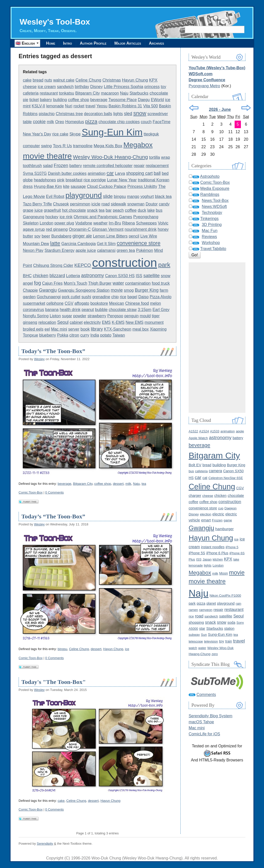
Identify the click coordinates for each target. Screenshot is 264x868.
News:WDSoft (214, 207)
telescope (196, 641)
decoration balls (98, 114)
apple (240, 431)
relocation (47, 322)
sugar (67, 316)
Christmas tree (69, 114)
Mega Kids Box (108, 146)
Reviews (209, 237)
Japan (207, 559)
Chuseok (61, 204)
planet (211, 603)
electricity (92, 322)
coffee (131, 210)
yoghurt (147, 196)
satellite (152, 275)
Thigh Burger (100, 283)
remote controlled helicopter (108, 166)
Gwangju (48, 290)
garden (29, 297)
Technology (212, 213)
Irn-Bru (115, 223)
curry (85, 335)
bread (38, 80)
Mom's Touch (75, 283)
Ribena (128, 223)
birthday (82, 87)
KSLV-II (38, 106)
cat (205, 478)
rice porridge (95, 180)
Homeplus (75, 122)
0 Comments (55, 492)
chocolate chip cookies (119, 122)
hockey (52, 217)
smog (129, 290)
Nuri (69, 106)
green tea (126, 250)
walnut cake (64, 80)
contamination (138, 283)
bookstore (99, 303)
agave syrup (34, 229)
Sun (204, 635)
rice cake (60, 134)
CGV (69, 303)
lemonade (55, 106)
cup (221, 508)
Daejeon (231, 508)
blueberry (48, 335)
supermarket (34, 303)
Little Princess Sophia (124, 87)
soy (37, 236)
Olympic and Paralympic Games (103, 217)
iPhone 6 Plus (217, 553)
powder (80, 316)
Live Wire (149, 236)
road (106, 204)
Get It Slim (106, 244)
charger (195, 496)
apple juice (86, 250)
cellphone (55, 303)
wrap (165, 157)
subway (194, 635)
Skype (75, 134)
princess (152, 87)
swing (47, 146)
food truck (161, 283)
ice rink (66, 217)
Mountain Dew (36, 244)
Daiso (144, 297)
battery (76, 166)
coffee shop (79, 100)
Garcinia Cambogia (78, 244)
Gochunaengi (49, 297)
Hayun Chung (135, 80)
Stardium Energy (59, 250)
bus (159, 210)
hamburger (224, 529)
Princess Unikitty (142, 186)
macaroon (110, 93)
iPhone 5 (232, 547)
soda (231, 622)
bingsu (120, 196)
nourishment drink (141, 229)
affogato (82, 303)
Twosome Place (122, 100)
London (46, 223)
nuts (48, 80)
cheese (30, 87)
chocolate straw (123, 310)
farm (164, 290)
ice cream (47, 87)
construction (125, 263)
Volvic (163, 223)
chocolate (159, 93)
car (110, 173)
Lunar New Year (122, 180)
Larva (120, 173)
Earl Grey (161, 310)
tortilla (154, 157)
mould (145, 316)
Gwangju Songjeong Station (84, 290)
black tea (163, 196)
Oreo (60, 122)
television (211, 641)
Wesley (39, 359)
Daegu (144, 100)
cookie (39, 122)
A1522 (193, 431)
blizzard (57, 276)
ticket (34, 100)
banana (52, 310)
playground (84, 195)
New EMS (135, 322)
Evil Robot (55, 196)
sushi (86, 297)
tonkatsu (67, 93)
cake (27, 80)
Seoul (63, 322)
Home (51, 43)
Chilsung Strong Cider (53, 265)
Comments (206, 695)
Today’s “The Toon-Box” (53, 351)
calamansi (106, 250)
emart (206, 520)
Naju (124, 93)
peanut (88, 310)
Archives (159, 43)
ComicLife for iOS (204, 734)
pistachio (47, 114)
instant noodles (213, 547)
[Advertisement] (217, 338)
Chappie (30, 290)
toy (163, 87)
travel (90, 106)
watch (193, 648)
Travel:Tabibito (213, 249)
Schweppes (146, 223)
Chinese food (137, 303)
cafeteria (31, 93)
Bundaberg (61, 236)
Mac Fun (209, 231)
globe (28, 180)
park (164, 265)
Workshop (211, 243)
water (118, 283)
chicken (41, 275)
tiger (156, 316)
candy (164, 204)
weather (100, 223)
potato (106, 335)
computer (31, 146)
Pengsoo (115, 316)
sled (128, 114)
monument (154, 322)
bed (165, 173)
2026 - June (220, 109)
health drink (70, 310)
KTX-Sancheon (118, 329)
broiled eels (33, 329)
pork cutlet (71, 297)
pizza (91, 121)
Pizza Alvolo (161, 297)
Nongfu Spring (36, 316)
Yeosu (102, 106)
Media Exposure (215, 188)
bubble (101, 310)
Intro (68, 43)
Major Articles (129, 43)
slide (108, 196)
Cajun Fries (52, 283)
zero (215, 654)
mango (133, 196)
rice (123, 297)
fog (37, 283)
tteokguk (151, 134)
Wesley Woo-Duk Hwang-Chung (110, 157)
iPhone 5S (197, 553)
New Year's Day (37, 134)
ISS (139, 276)
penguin (131, 316)
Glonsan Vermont (108, 229)
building (60, 100)
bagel (132, 297)
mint (27, 106)
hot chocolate (74, 210)
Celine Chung (89, 80)
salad (48, 166)
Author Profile (94, 43)
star (202, 628)
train (228, 641)
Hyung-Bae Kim (48, 186)
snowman (136, 204)
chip (115, 297)
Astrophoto (210, 176)
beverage (99, 100)
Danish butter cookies (67, 173)
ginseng (30, 322)
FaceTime (162, 122)
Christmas (112, 80)
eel (47, 329)
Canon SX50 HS (120, 276)
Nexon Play (33, 250)
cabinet (76, 322)
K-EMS (118, 322)
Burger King (147, 290)
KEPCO (83, 265)
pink (61, 180)
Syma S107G (35, 173)
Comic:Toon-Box (31, 492)
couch (146, 122)
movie (117, 290)
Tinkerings (209, 219)
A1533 (215, 431)
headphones (45, 180)
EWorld (157, 100)
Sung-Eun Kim (112, 132)
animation (97, 173)
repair (139, 166)
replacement (157, 166)
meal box (141, 329)
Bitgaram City (88, 93)
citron (74, 335)
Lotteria (73, 276)
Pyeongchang (146, 217)
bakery (46, 100)
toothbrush (32, 166)
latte (55, 243)
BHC (27, 276)
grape (28, 210)
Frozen (61, 165)
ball (157, 173)
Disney (96, 87)
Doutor (152, 204)
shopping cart (139, 173)
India (95, 335)
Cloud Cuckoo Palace (107, 186)
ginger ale (82, 236)
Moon (224, 573)
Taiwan (119, 335)
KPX (153, 80)
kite (66, 186)
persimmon (80, 204)
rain (238, 604)
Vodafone (84, 223)
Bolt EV (195, 465)
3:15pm (144, 309)
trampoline (83, 146)
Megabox (138, 145)
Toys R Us (62, 146)
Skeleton (31, 223)
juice (39, 210)
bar (109, 210)
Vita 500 (150, 106)
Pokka (63, 335)
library (97, 329)
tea (102, 210)
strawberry (97, 316)
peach (118, 210)
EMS (106, 322)
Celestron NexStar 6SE (226, 478)
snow (140, 113)
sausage (78, 186)
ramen (193, 610)
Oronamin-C (80, 229)
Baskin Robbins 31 (125, 106)
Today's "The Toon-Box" (54, 682)
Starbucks (139, 93)
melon (155, 303)
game (228, 520)
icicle (96, 204)
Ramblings (210, 194)
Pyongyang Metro (204, 86)
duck (142, 210)
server (74, 329)
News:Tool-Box (215, 201)
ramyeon (206, 610)
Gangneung (34, 217)
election (206, 514)
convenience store (139, 243)
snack (92, 210)
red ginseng (57, 229)
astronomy (93, 275)
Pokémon (145, 250)
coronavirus (33, 309)
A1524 (204, 431)
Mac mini (59, 329)
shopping (196, 622)
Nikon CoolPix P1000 (225, 596)
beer (46, 236)
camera (215, 471)
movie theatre (47, 156)
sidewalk (118, 204)
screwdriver (158, 114)
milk (50, 122)
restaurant (49, 93)
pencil (134, 236)
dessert (118, 484)
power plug (64, 223)
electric (218, 514)
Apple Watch (198, 438)
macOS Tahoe (201, 722)
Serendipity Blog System (210, 716)
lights (118, 114)
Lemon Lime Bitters (110, 236)
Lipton (55, 316)
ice (168, 100)
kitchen (218, 559)
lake (151, 210)
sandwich (65, 87)
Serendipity (45, 844)
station (229, 629)
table (27, 122)
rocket (79, 106)
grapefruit (52, 210)
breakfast (74, 180)
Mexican (117, 303)
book (85, 329)
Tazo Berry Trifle (37, 204)
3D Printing (212, 225)
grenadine (101, 297)
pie (25, 100)
